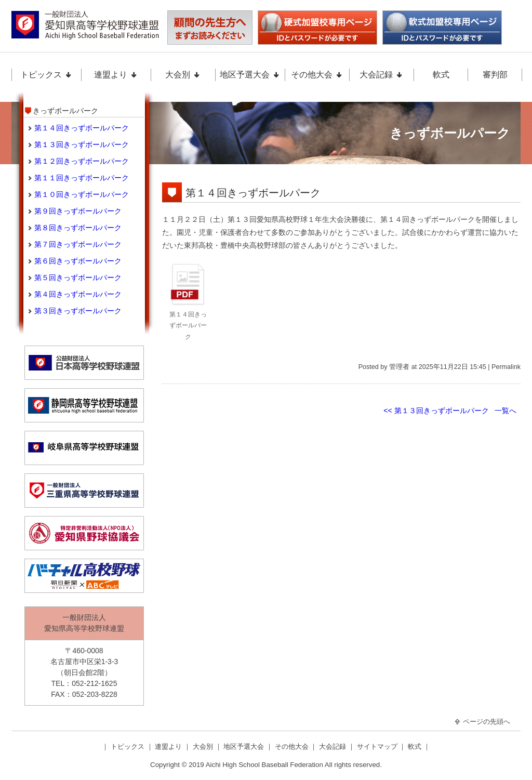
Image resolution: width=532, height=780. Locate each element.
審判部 (495, 75)
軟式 (441, 75)
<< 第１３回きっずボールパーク (436, 411)
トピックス (46, 75)
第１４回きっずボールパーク (253, 193)
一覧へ (506, 411)
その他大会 (317, 75)
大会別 (183, 75)
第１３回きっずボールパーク (82, 144)
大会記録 (381, 75)
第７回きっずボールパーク (78, 244)
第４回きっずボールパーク (78, 294)
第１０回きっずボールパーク (82, 194)
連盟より (116, 75)
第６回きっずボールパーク (78, 261)
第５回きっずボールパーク (78, 277)
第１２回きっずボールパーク (82, 161)
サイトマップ (378, 746)
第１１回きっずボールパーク (82, 178)
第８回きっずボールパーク (78, 228)
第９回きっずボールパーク (78, 211)
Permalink (506, 367)
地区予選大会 (250, 75)
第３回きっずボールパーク (78, 311)
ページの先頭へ (482, 722)
